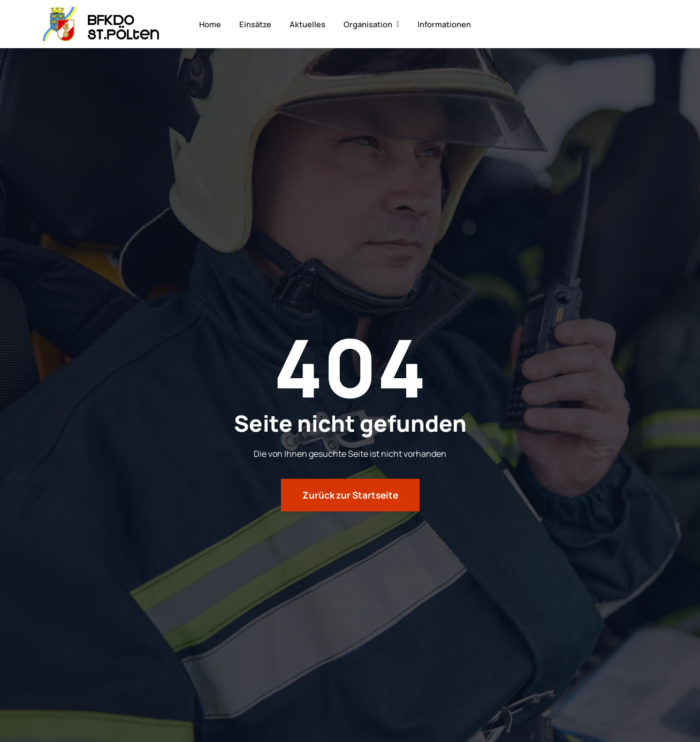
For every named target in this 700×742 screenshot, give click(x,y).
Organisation (375, 24)
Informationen (452, 24)
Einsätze (252, 24)
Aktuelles (308, 24)
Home (203, 24)
